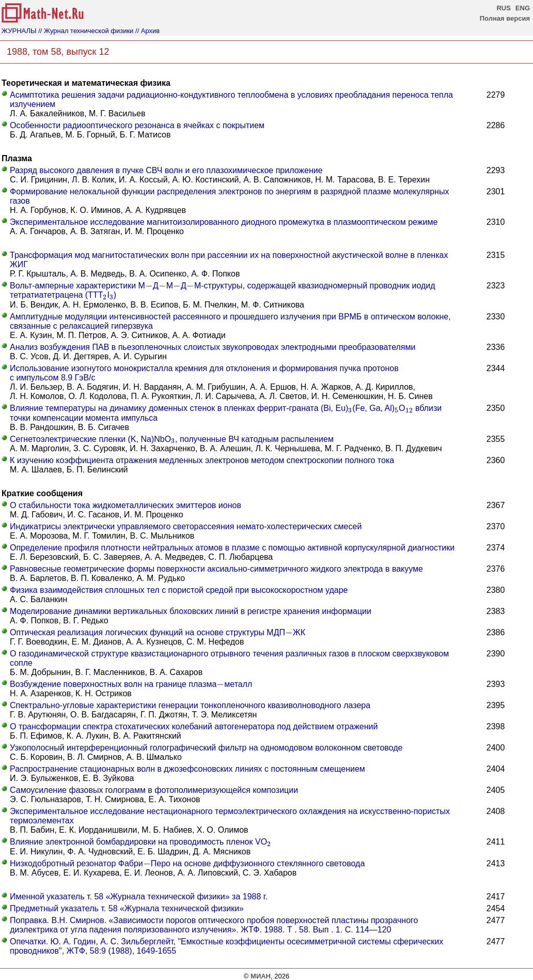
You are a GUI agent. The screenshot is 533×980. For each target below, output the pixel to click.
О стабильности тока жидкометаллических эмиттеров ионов (126, 505)
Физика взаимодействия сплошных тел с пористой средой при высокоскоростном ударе (179, 590)
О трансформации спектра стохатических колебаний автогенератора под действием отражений (194, 726)
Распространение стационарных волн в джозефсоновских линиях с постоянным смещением (187, 769)
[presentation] (149, 286)
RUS (503, 8)
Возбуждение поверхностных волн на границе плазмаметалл (131, 684)
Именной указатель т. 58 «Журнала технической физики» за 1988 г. (139, 897)
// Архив (147, 31)
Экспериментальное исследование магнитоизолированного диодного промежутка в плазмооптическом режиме (224, 222)
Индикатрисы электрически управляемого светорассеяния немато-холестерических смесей (186, 526)
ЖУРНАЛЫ (19, 31)
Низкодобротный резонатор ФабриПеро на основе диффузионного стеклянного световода (187, 863)
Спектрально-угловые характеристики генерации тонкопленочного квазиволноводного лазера (190, 705)
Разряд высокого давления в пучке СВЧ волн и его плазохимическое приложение (166, 170)
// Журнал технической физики (86, 31)
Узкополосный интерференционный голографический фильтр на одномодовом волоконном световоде (206, 748)
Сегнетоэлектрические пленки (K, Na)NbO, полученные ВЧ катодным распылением (172, 439)
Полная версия (505, 18)
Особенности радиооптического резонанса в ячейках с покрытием (137, 125)
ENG (523, 8)
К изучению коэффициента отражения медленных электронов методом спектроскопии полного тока (202, 460)
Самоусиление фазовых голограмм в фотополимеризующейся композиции (154, 790)
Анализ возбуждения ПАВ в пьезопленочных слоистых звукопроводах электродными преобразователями (213, 347)
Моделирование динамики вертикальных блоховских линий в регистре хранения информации (191, 611)
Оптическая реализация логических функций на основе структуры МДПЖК (158, 632)
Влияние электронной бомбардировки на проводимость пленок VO (140, 842)
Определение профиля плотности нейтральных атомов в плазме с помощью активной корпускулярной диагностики (232, 548)
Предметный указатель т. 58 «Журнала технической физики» (127, 908)
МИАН (261, 976)
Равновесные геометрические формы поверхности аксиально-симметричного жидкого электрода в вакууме (216, 569)
